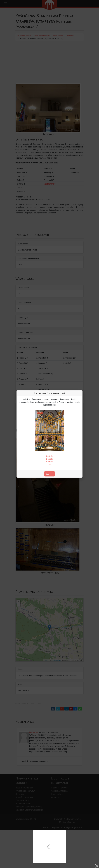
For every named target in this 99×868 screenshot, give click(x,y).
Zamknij (50, 474)
